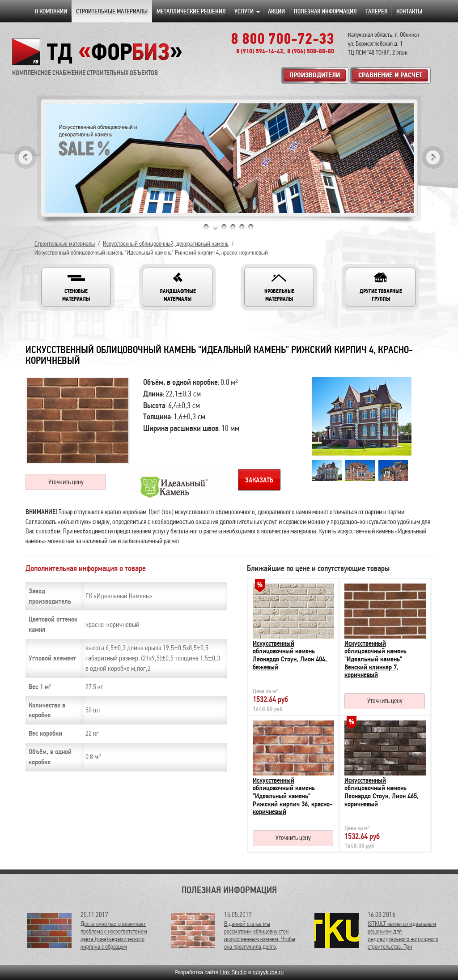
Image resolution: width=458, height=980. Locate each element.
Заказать (259, 480)
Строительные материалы (65, 244)
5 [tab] (242, 227)
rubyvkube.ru (268, 972)
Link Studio (233, 972)
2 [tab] (215, 227)
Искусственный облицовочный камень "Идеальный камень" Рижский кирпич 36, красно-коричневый (293, 796)
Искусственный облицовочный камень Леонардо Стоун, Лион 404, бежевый (290, 655)
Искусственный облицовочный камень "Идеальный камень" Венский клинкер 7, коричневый (375, 659)
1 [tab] (206, 227)
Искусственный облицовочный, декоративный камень (166, 244)
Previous (25, 157)
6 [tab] (251, 227)
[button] (76, 287)
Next (433, 157)
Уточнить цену (66, 482)
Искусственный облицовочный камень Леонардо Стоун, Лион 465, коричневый (382, 792)
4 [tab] (233, 227)
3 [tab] (224, 227)
